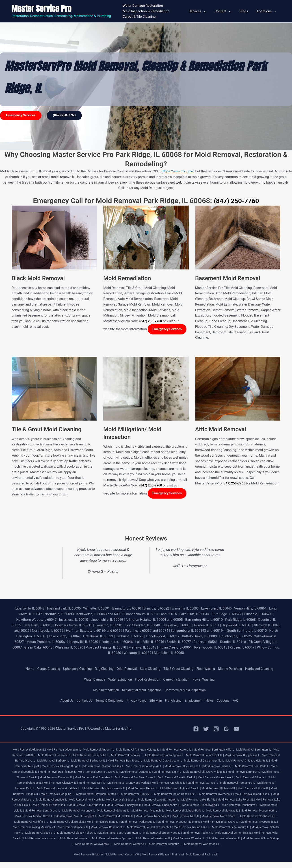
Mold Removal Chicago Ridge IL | (98, 767)
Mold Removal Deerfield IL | (67, 772)
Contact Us (82, 701)
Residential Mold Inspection (142, 690)
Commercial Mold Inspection (187, 690)
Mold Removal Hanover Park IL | (87, 789)
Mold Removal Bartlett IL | (34, 756)
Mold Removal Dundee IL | (187, 772)
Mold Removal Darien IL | (262, 767)
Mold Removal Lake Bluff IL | (35, 805)
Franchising (174, 701)
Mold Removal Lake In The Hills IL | (117, 805)
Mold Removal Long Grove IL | (167, 811)
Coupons (226, 701)
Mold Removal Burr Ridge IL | (154, 761)
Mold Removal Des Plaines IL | (105, 772)
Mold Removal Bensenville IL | (107, 756)
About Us (64, 701)
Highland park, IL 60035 (66, 609)
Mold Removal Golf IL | (158, 783)
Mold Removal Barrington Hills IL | (224, 750)
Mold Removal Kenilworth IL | (181, 800)
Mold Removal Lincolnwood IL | (55, 811)
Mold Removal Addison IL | (30, 750)
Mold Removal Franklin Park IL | (239, 778)
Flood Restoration (147, 680)
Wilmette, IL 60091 (99, 609)
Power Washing (206, 680)
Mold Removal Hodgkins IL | (138, 794)
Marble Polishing (233, 669)
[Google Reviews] (226, 729)
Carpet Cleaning (44, 669)
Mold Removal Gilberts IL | (54, 783)
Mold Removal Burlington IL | (116, 761)
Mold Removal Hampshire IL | (46, 789)
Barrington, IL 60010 (131, 609)
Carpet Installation (177, 680)
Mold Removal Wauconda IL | (231, 839)
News (212, 701)
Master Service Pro (41, 9)
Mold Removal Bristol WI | (87, 860)
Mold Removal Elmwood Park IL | (72, 778)
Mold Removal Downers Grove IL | (148, 772)
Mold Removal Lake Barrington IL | (256, 800)
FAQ (239, 701)
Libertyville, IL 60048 (30, 609)
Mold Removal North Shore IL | (98, 822)
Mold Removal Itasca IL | (111, 800)
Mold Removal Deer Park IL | (30, 772)
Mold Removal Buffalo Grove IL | (40, 761)
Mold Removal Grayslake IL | (238, 783)
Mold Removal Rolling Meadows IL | (198, 828)
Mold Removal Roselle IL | (239, 828)
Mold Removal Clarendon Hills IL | (142, 767)
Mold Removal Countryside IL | (184, 767)
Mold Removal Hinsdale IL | (102, 794)
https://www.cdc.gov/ (181, 171)
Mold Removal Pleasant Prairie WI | (164, 860)
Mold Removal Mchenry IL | (241, 811)
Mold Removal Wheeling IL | (157, 844)
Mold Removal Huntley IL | (221, 794)
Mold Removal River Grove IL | (115, 828)
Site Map (156, 701)
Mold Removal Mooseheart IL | (127, 817)
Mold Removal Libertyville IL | (237, 805)
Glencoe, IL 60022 (162, 609)
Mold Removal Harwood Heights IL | (132, 789)
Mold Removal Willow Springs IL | (197, 844)
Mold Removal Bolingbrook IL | (226, 756)
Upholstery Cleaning (74, 669)
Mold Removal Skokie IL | (219, 833)
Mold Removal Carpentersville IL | (237, 761)
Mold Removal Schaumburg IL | (141, 833)
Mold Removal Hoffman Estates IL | (180, 794)
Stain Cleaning (150, 669)
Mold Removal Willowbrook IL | (239, 844)
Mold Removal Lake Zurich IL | (197, 805)
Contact (228, 11)
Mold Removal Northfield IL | (176, 822)
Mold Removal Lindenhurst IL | (96, 811)
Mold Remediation (104, 690)
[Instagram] (216, 729)
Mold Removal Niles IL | (62, 822)
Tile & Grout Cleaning (180, 669)
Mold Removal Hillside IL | (67, 794)
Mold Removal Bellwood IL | (69, 756)
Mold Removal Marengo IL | (205, 811)
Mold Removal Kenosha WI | (123, 860)
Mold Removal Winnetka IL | (135, 850)
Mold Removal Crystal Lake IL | (225, 767)
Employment (195, 701)
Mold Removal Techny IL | (118, 839)
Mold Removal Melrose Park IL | (49, 817)
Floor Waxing (208, 669)
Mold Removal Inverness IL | (36, 800)
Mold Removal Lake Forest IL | (74, 805)
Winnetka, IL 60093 (192, 609)
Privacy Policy (136, 701)
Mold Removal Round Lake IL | (101, 833)
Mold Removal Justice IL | (144, 800)
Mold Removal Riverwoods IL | (155, 828)
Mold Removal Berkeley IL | (145, 756)
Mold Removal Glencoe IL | (89, 783)
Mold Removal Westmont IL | (83, 844)
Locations (268, 11)
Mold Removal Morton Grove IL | (168, 817)
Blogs (247, 11)
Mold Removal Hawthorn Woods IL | (179, 789)
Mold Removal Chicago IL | (58, 767)
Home (25, 669)
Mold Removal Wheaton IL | (120, 844)
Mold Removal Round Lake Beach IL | (56, 833)
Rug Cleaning (102, 669)
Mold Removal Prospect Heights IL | (72, 828)
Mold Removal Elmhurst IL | (33, 778)
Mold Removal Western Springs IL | (41, 844)
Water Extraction (119, 680)
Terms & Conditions (108, 701)
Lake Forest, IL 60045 (225, 609)
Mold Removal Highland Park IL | (258, 789)
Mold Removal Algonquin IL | (67, 750)
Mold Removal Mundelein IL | (254, 817)
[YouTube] (236, 729)
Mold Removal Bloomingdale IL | (184, 756)
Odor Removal (126, 669)
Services (205, 11)
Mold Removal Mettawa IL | (88, 817)
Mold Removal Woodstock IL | (173, 850)
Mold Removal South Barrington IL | (36, 839)
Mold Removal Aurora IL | (184, 750)
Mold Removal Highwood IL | (30, 794)
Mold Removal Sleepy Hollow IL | (258, 833)
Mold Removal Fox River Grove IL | (196, 778)
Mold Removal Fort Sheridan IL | (152, 778)
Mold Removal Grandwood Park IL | (196, 783)
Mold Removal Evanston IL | (112, 778)
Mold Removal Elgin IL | (220, 772)
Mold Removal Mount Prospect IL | (212, 817)
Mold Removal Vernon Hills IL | (155, 839)
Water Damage (92, 680)
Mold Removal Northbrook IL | (138, 822)
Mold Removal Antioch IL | (103, 750)
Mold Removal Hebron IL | (220, 789)
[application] (211, 11)
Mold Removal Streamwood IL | (80, 839)
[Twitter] (206, 729)
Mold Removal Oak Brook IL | (214, 822)
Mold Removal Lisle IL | (132, 811)
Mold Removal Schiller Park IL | (182, 833)
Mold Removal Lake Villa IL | (159, 805)
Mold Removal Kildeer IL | (217, 800)
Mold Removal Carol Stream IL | (194, 761)
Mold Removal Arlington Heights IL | (144, 750)
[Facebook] (196, 729)
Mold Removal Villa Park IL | (194, 839)
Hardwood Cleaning (264, 669)
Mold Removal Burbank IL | (79, 761)
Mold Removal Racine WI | (205, 860)
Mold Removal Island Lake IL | (75, 800)
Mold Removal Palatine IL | (251, 822)
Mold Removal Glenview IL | (125, 783)
